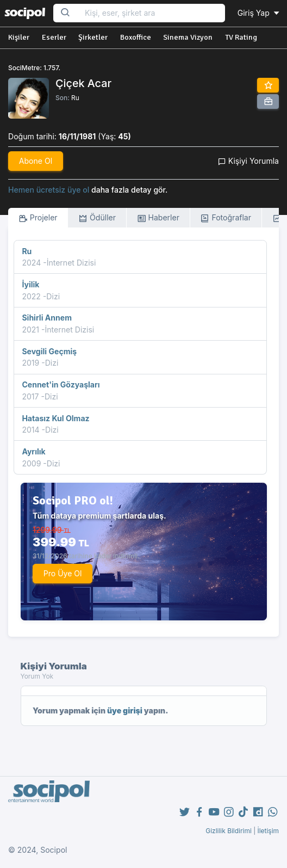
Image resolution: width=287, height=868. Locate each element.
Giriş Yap (259, 13)
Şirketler (93, 37)
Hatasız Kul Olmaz (55, 418)
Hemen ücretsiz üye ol (49, 190)
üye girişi (125, 710)
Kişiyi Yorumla (248, 161)
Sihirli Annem (47, 318)
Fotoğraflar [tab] (226, 218)
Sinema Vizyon (188, 37)
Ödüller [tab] (97, 218)
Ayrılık (33, 451)
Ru (75, 98)
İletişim (268, 831)
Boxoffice (136, 37)
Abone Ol (36, 161)
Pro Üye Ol (63, 573)
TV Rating (241, 37)
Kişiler (19, 37)
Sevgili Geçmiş (49, 351)
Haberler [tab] (158, 218)
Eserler (54, 37)
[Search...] (151, 13)
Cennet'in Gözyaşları (61, 384)
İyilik (30, 284)
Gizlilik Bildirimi (229, 831)
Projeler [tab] (38, 218)
